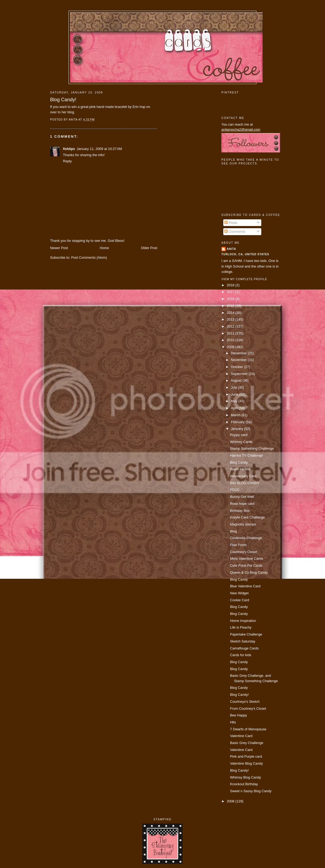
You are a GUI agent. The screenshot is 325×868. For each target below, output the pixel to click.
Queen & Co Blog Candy (249, 572)
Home (104, 248)
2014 (231, 313)
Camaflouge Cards (244, 648)
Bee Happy (239, 715)
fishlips (69, 149)
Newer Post (59, 248)
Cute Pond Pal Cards (246, 565)
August (237, 380)
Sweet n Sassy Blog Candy (251, 791)
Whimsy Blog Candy (245, 777)
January (237, 429)
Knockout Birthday (244, 784)
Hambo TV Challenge (246, 455)
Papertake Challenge (246, 634)
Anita (231, 249)
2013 (231, 319)
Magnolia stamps (243, 524)
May (235, 401)
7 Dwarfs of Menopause (248, 729)
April (235, 408)
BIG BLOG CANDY (245, 483)
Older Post (149, 248)
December (239, 353)
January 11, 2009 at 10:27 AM (99, 149)
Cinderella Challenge (246, 538)
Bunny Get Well (242, 497)
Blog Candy (239, 462)
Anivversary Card (243, 476)
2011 (231, 333)
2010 (231, 340)
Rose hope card (242, 504)
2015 (231, 306)
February (238, 422)
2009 (231, 347)
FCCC (235, 490)
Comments (235, 232)
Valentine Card (241, 736)
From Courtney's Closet (248, 709)
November (239, 360)
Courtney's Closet (243, 552)
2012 (231, 326)
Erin (136, 107)
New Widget (239, 593)
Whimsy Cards (241, 442)
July (234, 387)
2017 (231, 292)
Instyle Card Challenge (247, 517)
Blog (233, 531)
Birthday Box (240, 511)
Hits (233, 722)
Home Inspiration (243, 621)
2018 (231, 285)
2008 (231, 801)
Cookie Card (239, 600)
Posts (231, 223)
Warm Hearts (240, 469)
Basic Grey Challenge (247, 743)
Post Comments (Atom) (89, 258)
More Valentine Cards (246, 559)
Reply (67, 161)
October (237, 367)
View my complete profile (244, 279)
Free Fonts (238, 545)
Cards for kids (241, 655)
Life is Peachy (241, 627)
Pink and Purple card (246, 756)
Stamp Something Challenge (252, 448)
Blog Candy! (63, 100)
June (235, 394)
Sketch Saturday (243, 641)
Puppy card (239, 435)
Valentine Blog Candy (246, 763)
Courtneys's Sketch (245, 702)
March (236, 415)
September (240, 374)
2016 (231, 299)
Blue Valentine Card (245, 586)
